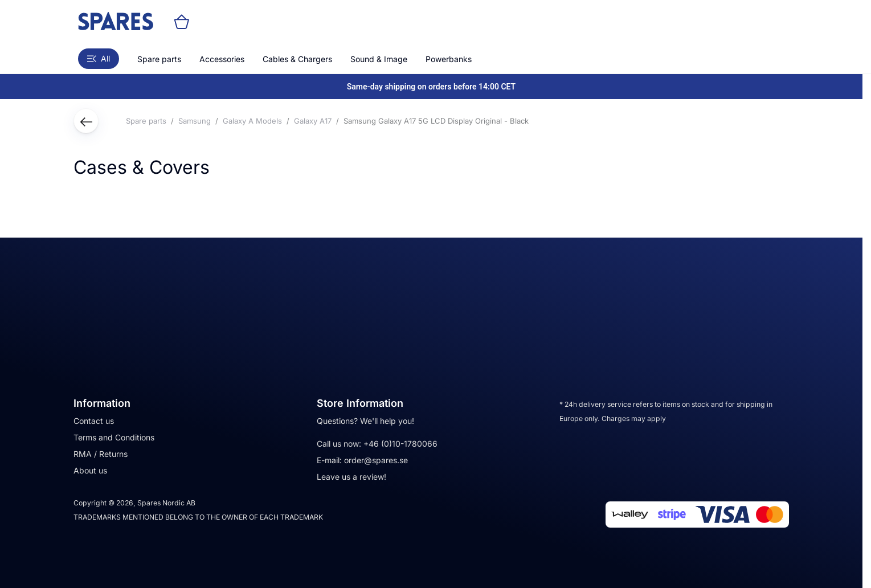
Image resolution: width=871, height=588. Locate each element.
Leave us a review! (351, 477)
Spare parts (159, 59)
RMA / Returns (101, 454)
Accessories (222, 59)
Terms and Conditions (114, 437)
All (99, 58)
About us (90, 470)
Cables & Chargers (297, 59)
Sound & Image (379, 59)
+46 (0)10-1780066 (400, 444)
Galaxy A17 (313, 121)
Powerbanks (449, 59)
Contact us (94, 421)
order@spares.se (376, 460)
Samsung (195, 121)
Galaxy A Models (252, 121)
